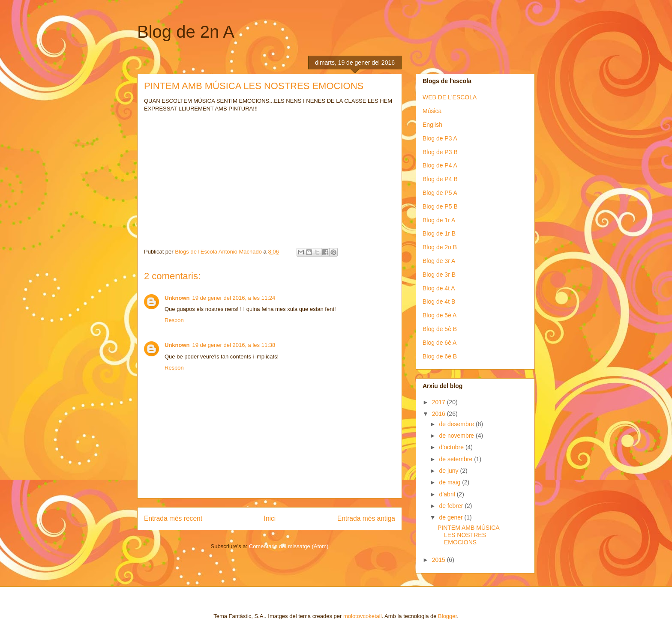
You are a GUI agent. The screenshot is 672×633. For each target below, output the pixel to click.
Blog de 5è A (439, 315)
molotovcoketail (363, 616)
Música (432, 111)
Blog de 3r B (439, 275)
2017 (439, 402)
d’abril (448, 494)
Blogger (447, 616)
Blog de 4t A (439, 288)
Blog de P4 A (440, 165)
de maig (450, 482)
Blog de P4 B (440, 179)
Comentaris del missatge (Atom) (289, 546)
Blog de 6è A (439, 343)
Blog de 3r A (439, 261)
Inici (270, 518)
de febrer (452, 506)
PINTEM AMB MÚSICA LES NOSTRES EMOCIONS (468, 535)
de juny (449, 471)
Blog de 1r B (439, 233)
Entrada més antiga (366, 518)
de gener (451, 517)
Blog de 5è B (440, 329)
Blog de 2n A (186, 32)
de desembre (457, 424)
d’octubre (452, 447)
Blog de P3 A (440, 138)
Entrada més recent (173, 518)
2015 (439, 560)
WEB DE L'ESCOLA (450, 97)
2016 (439, 414)
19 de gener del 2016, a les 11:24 (234, 298)
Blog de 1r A (439, 220)
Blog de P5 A (440, 193)
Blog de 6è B (440, 356)
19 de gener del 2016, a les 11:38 (234, 345)
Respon (174, 320)
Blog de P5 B (440, 206)
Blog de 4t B (439, 302)
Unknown (177, 298)
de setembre (456, 459)
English (432, 125)
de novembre (457, 436)
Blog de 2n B (440, 247)
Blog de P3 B (440, 152)
